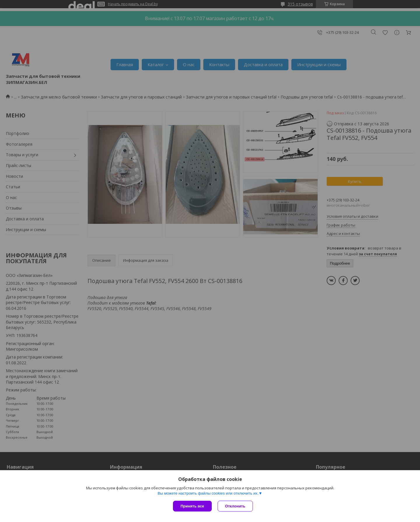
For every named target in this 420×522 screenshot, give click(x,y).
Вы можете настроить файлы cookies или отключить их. (208, 493)
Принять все (192, 506)
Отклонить (235, 506)
